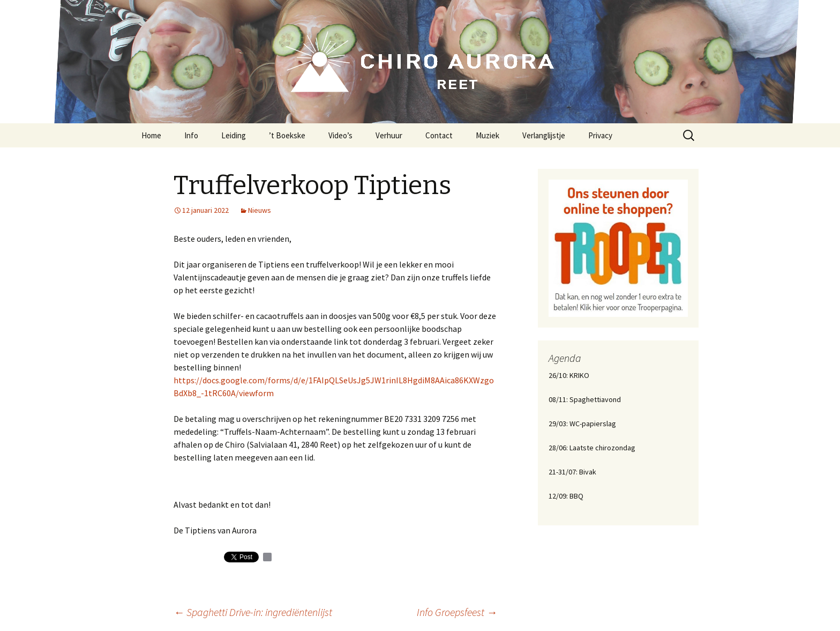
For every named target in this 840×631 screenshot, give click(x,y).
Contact (439, 135)
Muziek (487, 135)
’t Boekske (287, 135)
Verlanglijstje (544, 135)
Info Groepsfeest (457, 612)
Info (191, 135)
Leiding (234, 135)
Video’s (340, 135)
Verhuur (389, 135)
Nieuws (260, 210)
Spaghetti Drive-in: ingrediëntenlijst (253, 612)
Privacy (600, 135)
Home (151, 135)
